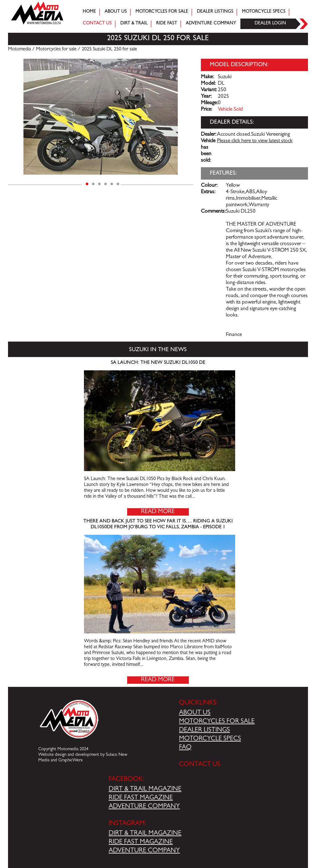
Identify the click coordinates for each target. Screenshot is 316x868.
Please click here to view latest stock (255, 141)
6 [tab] (118, 184)
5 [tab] (112, 184)
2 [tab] (93, 184)
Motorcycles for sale (162, 12)
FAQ (185, 748)
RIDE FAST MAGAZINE (141, 798)
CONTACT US (200, 765)
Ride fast (167, 24)
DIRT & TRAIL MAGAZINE (145, 789)
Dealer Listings (215, 12)
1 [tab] (87, 184)
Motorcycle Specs (264, 12)
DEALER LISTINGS (204, 730)
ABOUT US (195, 713)
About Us (116, 12)
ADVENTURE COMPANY (144, 807)
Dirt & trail (134, 24)
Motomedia (19, 49)
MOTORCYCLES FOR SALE (217, 722)
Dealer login (270, 24)
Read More (158, 512)
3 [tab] (99, 184)
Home (89, 12)
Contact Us (97, 24)
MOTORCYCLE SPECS (210, 739)
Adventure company (211, 24)
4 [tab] (106, 184)
